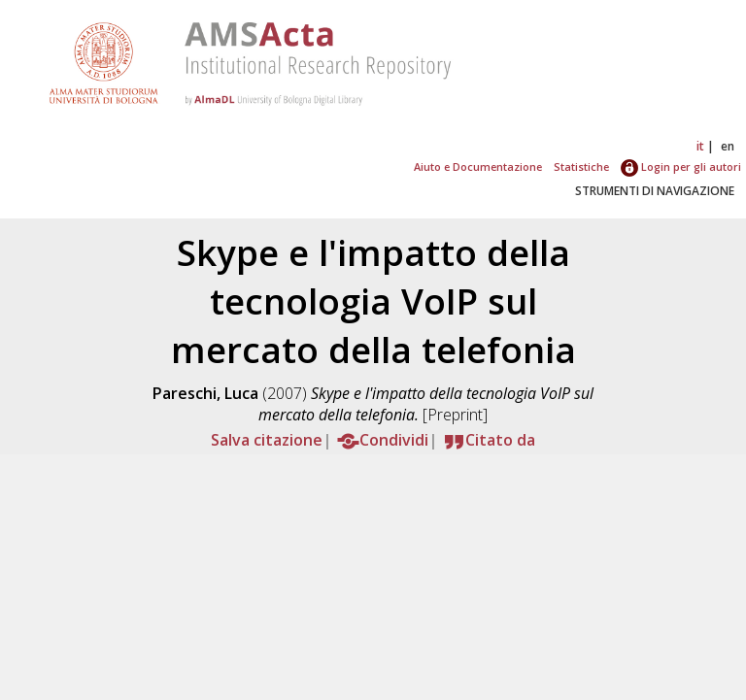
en (728, 146)
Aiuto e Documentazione (478, 167)
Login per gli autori (681, 167)
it (700, 146)
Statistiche (581, 167)
